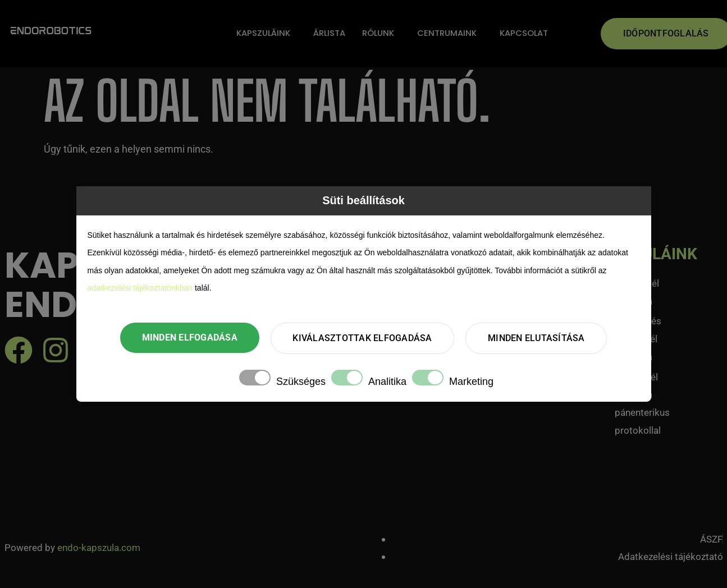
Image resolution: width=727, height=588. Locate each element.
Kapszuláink (262, 33)
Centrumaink (447, 33)
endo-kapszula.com (99, 548)
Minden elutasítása (538, 338)
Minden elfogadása (188, 337)
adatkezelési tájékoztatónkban (140, 287)
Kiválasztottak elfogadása (362, 338)
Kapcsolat (525, 33)
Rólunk (378, 33)
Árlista (329, 33)
